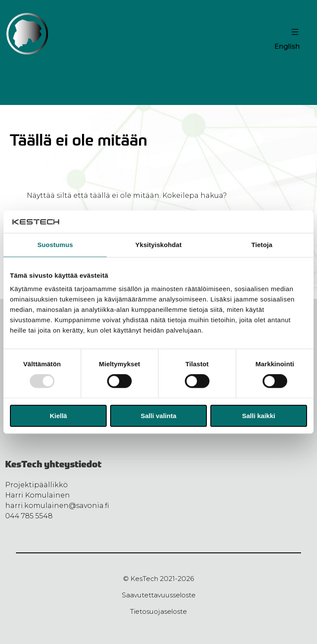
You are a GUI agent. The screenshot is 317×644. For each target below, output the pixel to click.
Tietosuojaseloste (158, 611)
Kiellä (58, 416)
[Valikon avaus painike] (294, 32)
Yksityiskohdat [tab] (158, 245)
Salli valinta (159, 416)
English (287, 46)
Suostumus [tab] (55, 245)
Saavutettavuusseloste (159, 595)
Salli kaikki (258, 416)
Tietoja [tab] (262, 245)
